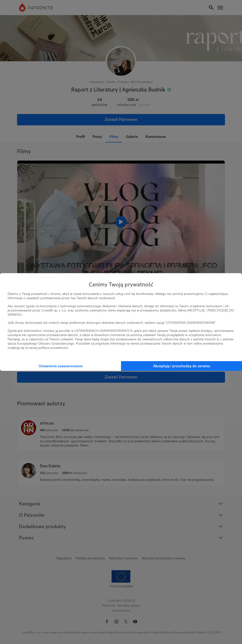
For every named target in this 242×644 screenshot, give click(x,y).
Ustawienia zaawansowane (61, 366)
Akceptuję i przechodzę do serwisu (182, 366)
